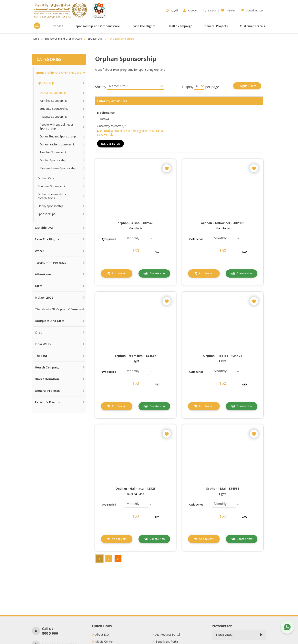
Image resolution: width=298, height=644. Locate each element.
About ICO (102, 635)
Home (35, 39)
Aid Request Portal (168, 635)
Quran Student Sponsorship (58, 136)
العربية (172, 10)
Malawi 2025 (44, 297)
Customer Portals (253, 26)
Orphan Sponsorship (53, 93)
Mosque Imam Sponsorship (58, 168)
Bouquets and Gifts (50, 321)
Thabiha (41, 356)
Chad (39, 332)
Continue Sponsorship (52, 186)
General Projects (216, 26)
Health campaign (180, 26)
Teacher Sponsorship (54, 152)
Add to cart (119, 273)
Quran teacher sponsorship (58, 144)
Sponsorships (46, 214)
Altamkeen (43, 274)
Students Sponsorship (54, 109)
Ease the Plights (144, 26)
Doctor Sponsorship (53, 160)
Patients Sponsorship (54, 117)
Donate (58, 26)
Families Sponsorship (54, 101)
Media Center (104, 642)
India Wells (43, 344)
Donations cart (252, 10)
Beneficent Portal (167, 642)
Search (209, 10)
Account (190, 10)
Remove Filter (110, 144)
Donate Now (157, 273)
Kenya (105, 119)
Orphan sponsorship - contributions (52, 196)
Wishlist (228, 10)
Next (118, 559)
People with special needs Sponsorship (57, 126)
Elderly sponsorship (50, 206)
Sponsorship (95, 39)
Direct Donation (47, 379)
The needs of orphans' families (59, 309)
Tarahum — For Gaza (51, 262)
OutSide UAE (44, 228)
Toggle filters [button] (247, 86)
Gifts (39, 286)
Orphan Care (46, 178)
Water (39, 251)
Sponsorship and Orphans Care (98, 26)
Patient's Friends (47, 402)
